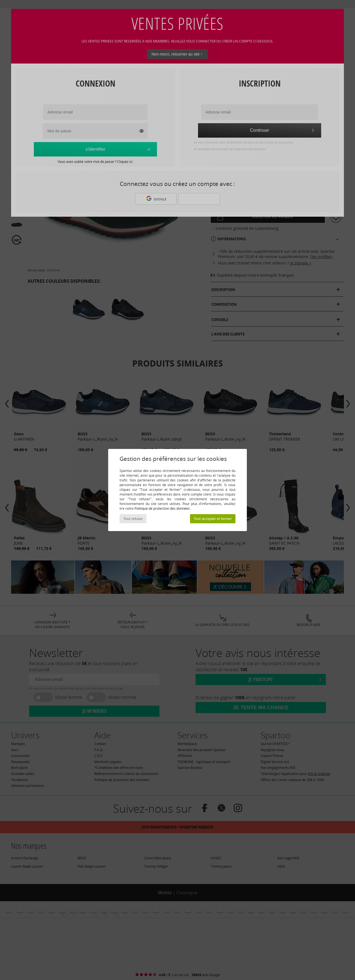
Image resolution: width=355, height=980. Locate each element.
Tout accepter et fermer (213, 519)
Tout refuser (133, 519)
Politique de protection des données (162, 508)
